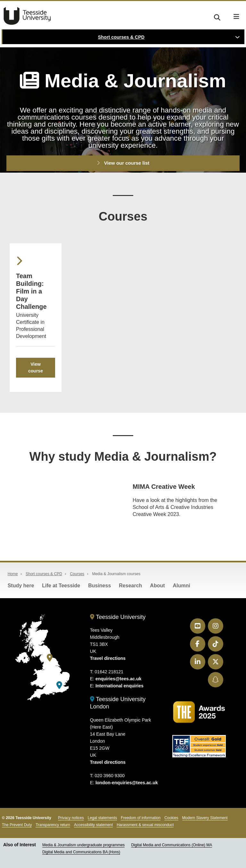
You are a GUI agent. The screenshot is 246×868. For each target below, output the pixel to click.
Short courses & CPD (121, 37)
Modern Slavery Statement (205, 818)
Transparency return (53, 825)
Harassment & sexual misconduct (145, 825)
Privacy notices (71, 818)
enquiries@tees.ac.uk (119, 679)
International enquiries (119, 686)
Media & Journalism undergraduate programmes (83, 845)
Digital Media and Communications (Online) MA (172, 845)
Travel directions (108, 658)
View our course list (123, 163)
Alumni (182, 586)
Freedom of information (141, 818)
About (157, 586)
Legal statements (102, 818)
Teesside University (27, 16)
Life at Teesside (61, 586)
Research (130, 586)
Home (13, 574)
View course (36, 368)
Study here (21, 586)
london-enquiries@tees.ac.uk (127, 783)
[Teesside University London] (59, 685)
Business (99, 586)
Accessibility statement (93, 825)
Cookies (171, 818)
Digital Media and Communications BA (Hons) (81, 852)
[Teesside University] (50, 658)
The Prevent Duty (17, 825)
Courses (77, 574)
